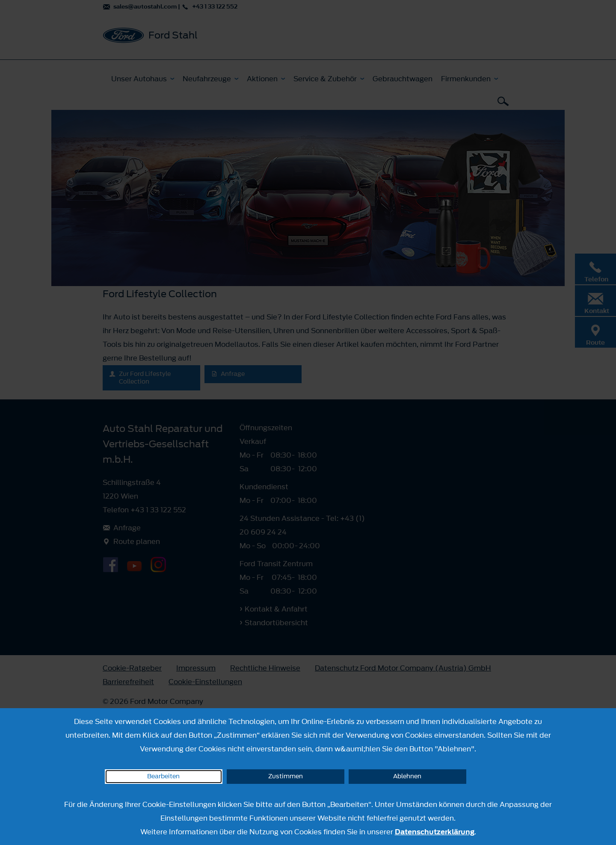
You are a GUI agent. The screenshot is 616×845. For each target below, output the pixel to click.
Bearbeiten (163, 776)
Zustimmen (286, 776)
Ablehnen (407, 776)
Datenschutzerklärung (435, 832)
